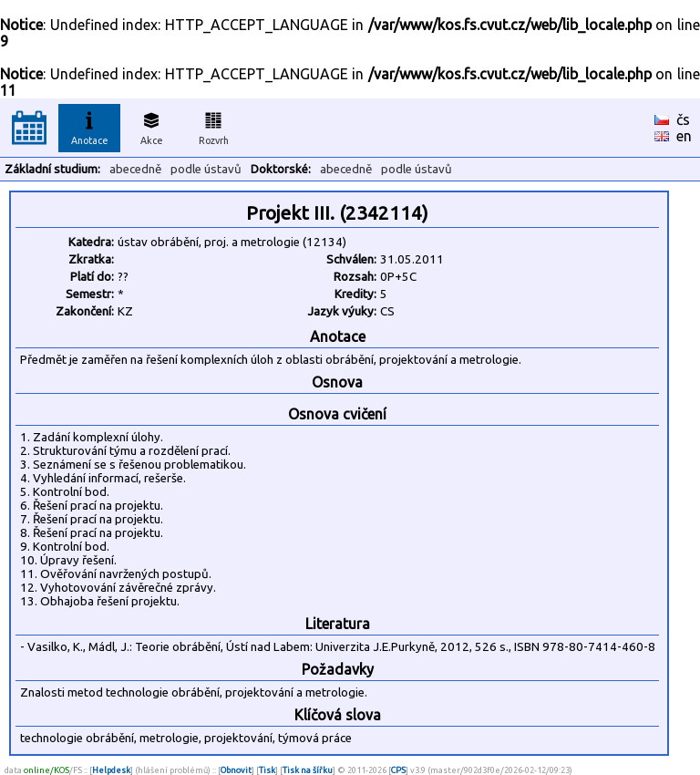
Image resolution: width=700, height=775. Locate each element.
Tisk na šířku (308, 770)
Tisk (267, 770)
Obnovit (236, 770)
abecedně (135, 169)
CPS (398, 770)
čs (683, 119)
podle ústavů (206, 169)
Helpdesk (111, 770)
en (684, 136)
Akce (151, 126)
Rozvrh (214, 126)
